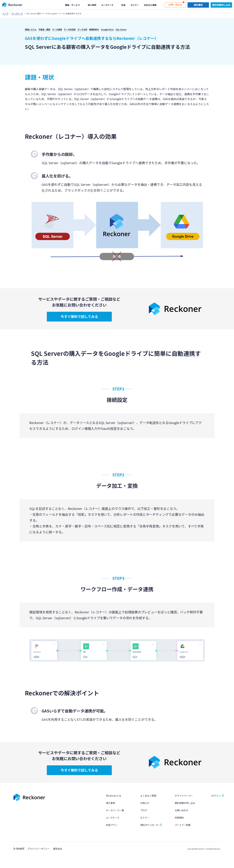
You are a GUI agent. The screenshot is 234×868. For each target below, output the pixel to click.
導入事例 (110, 803)
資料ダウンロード (149, 825)
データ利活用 (70, 29)
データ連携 (57, 29)
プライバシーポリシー (39, 849)
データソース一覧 (115, 810)
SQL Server (121, 29)
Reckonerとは (114, 796)
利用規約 (179, 818)
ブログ (144, 810)
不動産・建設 (44, 29)
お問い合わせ (182, 810)
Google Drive (107, 29)
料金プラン (112, 825)
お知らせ (145, 803)
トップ (5, 13)
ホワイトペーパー (184, 796)
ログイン (216, 796)
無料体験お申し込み (185, 803)
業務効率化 (94, 29)
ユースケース (17, 13)
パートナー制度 (183, 825)
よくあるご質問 (148, 796)
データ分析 (82, 29)
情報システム (31, 29)
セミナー (145, 818)
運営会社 (58, 849)
